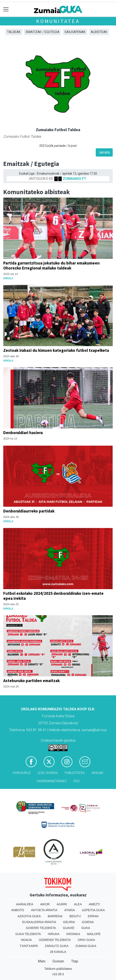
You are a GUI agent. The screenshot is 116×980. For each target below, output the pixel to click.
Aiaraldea (25, 904)
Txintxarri (29, 946)
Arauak (97, 773)
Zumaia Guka (86, 946)
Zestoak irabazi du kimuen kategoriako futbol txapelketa (56, 350)
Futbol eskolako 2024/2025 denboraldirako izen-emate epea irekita (53, 596)
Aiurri (62, 904)
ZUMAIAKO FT (75, 179)
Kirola (8, 278)
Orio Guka (86, 940)
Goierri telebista (41, 928)
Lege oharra (48, 773)
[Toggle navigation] (6, 9)
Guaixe (69, 928)
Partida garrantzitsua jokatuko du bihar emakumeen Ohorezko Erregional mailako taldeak (51, 265)
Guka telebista (28, 934)
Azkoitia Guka (29, 916)
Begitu (75, 916)
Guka (86, 928)
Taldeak (14, 32)
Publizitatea (75, 773)
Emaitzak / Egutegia (43, 32)
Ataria (70, 910)
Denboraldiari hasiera (23, 433)
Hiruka (54, 934)
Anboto (18, 910)
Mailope (94, 934)
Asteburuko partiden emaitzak (32, 681)
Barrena (55, 916)
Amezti (94, 904)
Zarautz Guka (57, 946)
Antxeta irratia (44, 910)
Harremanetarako (52, 781)
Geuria (69, 922)
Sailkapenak (75, 32)
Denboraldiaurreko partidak (29, 511)
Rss (77, 781)
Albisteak (99, 32)
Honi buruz (22, 773)
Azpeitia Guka (93, 910)
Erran (93, 916)
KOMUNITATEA (58, 21)
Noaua (26, 940)
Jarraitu (104, 152)
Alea (78, 904)
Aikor (45, 904)
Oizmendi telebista (55, 940)
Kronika (73, 934)
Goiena (88, 922)
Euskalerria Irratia (39, 922)
